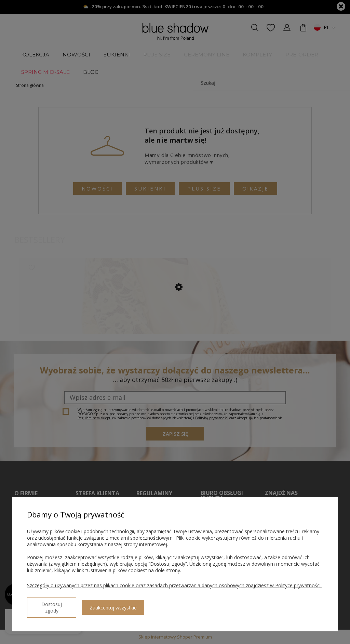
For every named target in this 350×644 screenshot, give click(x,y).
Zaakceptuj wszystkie (113, 608)
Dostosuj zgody (52, 607)
